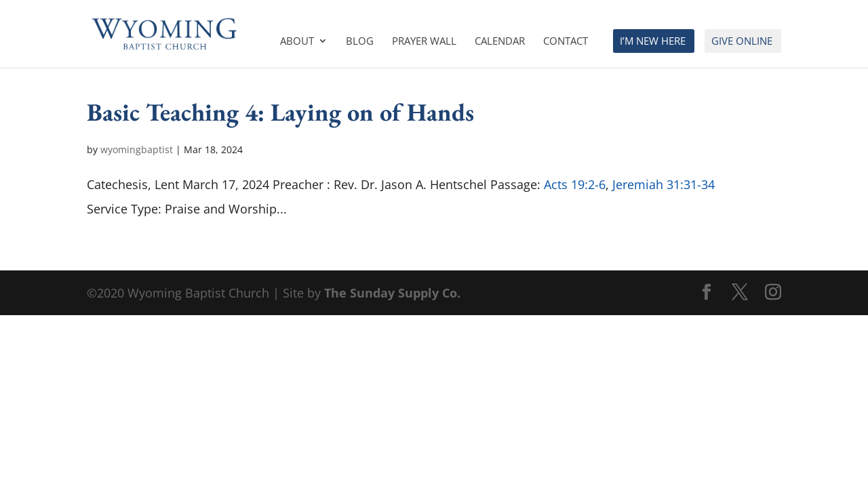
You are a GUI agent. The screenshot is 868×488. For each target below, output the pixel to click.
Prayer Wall (424, 42)
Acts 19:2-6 (575, 184)
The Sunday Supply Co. (392, 293)
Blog (360, 42)
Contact (566, 42)
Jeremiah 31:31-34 (664, 184)
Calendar (500, 42)
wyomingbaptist (137, 149)
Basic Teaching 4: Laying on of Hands (280, 112)
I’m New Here (653, 42)
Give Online (742, 42)
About (297, 42)
